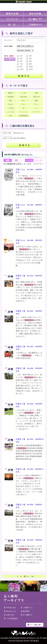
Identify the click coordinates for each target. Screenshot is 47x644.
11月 (20, 70)
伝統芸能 (10, 97)
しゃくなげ (10, 112)
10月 (29, 67)
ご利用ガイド (28, 608)
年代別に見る (11, 608)
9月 (20, 67)
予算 (10, 116)
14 (32, 576)
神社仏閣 (23, 97)
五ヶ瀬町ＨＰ (28, 615)
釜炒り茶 (36, 97)
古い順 (29, 161)
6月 (29, 61)
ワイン (36, 104)
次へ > (26, 576)
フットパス (23, 112)
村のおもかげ (11, 611)
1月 (20, 56)
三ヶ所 (23, 93)
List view (8, 161)
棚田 (36, 101)
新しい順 (38, 161)
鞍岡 (36, 93)
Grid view (17, 161)
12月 (29, 70)
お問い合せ (10, 615)
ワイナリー (36, 112)
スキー (23, 104)
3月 (20, 59)
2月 (29, 56)
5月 (20, 61)
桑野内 (10, 93)
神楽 (10, 101)
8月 (29, 64)
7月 (20, 64)
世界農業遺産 (23, 116)
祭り (23, 101)
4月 (29, 59)
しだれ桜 (10, 108)
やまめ (10, 104)
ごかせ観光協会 (12, 618)
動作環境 (26, 611)
